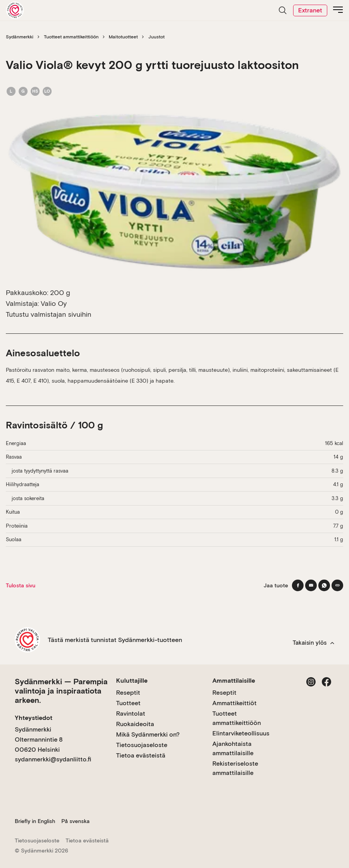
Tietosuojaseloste (142, 745)
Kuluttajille (132, 681)
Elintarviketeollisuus (241, 733)
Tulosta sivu (21, 585)
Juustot (156, 37)
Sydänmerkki (20, 37)
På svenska (76, 821)
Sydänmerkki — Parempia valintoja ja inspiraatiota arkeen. (61, 691)
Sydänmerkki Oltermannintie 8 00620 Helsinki (39, 739)
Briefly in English (35, 821)
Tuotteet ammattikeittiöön (71, 37)
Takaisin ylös (313, 643)
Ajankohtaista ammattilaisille (233, 748)
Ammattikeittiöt (234, 703)
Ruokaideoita (135, 724)
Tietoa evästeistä (141, 755)
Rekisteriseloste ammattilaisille (235, 768)
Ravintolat (131, 714)
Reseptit (128, 693)
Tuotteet (128, 703)
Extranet (310, 10)
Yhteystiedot (34, 718)
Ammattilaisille (234, 681)
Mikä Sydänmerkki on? (148, 734)
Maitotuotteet (123, 37)
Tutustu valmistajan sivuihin (49, 314)
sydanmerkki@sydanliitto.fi (53, 759)
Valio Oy (54, 303)
